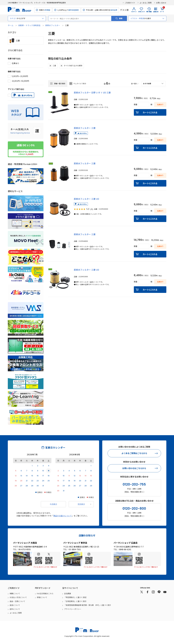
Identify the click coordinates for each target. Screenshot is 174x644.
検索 (121, 18)
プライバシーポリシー (73, 609)
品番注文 (156, 12)
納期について (15, 593)
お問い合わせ (161, 3)
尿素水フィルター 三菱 (85, 128)
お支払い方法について (18, 597)
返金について (15, 605)
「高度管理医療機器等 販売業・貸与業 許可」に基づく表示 (87, 605)
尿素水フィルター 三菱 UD (86, 199)
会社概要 (68, 593)
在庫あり (15, 63)
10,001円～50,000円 (20, 81)
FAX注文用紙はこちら (45, 593)
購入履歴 (149, 12)
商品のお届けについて (63, 516)
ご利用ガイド (130, 3)
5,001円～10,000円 (20, 76)
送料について (15, 609)
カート (162, 10)
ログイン (134, 12)
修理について (42, 597)
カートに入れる (150, 112)
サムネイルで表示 (80, 83)
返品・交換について (17, 601)
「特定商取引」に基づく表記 (75, 597)
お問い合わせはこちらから (134, 468)
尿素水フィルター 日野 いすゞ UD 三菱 (92, 92)
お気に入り (141, 12)
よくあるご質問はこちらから (134, 453)
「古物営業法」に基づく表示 (75, 601)
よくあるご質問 (146, 3)
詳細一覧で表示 (60, 83)
